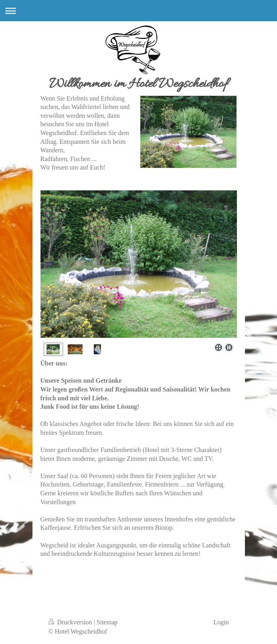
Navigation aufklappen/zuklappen (138, 11)
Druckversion (71, 622)
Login (221, 622)
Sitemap (107, 622)
